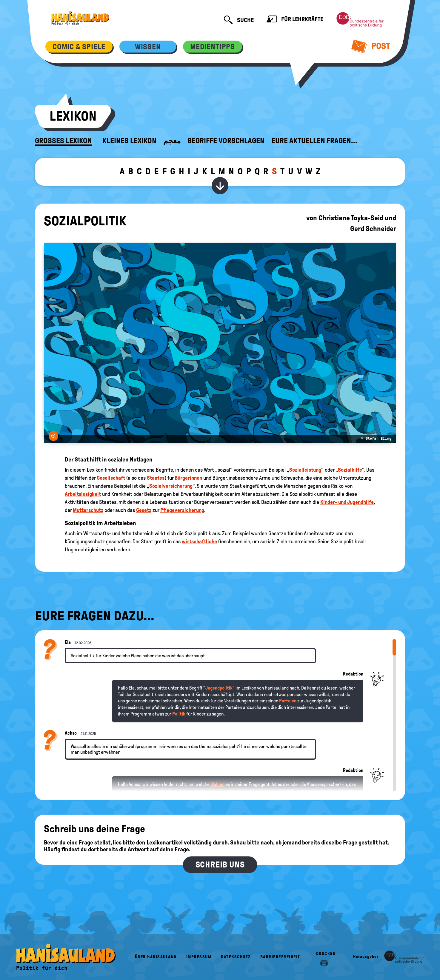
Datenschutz (236, 957)
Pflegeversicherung (182, 510)
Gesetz (144, 510)
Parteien (288, 701)
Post (371, 46)
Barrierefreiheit (280, 957)
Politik (179, 714)
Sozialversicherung (171, 486)
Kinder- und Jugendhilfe (347, 502)
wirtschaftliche (199, 541)
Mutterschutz (88, 510)
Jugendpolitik (219, 688)
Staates (156, 478)
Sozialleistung (305, 470)
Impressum (199, 957)
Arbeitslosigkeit (83, 494)
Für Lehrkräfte (295, 20)
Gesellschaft (111, 478)
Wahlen (217, 784)
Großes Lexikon (63, 141)
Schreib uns (220, 865)
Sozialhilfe (350, 470)
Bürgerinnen (188, 478)
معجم (172, 141)
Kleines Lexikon (129, 141)
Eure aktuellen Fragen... (314, 141)
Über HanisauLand (156, 957)
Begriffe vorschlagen (226, 141)
